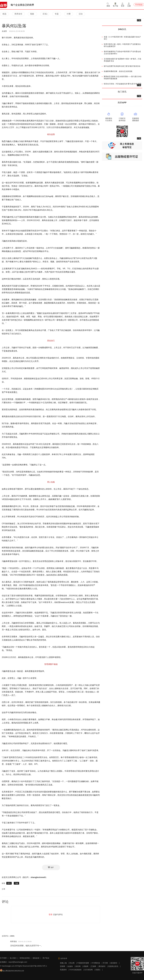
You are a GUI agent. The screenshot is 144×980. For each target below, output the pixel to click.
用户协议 (46, 958)
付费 (69, 14)
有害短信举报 (25, 958)
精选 (4, 14)
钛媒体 (70, 966)
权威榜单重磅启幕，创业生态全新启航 (118, 71)
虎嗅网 (86, 966)
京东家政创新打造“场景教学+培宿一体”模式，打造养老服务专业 (123, 60)
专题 (57, 14)
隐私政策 (36, 958)
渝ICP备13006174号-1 (39, 966)
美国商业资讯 (113, 966)
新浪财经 (114, 963)
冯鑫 (16, 883)
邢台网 (72, 963)
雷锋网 (63, 966)
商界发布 (18, 14)
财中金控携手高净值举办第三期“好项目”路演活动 (122, 66)
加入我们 (13, 958)
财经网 (78, 966)
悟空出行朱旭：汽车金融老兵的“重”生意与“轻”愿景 (123, 84)
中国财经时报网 (83, 963)
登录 (51, 915)
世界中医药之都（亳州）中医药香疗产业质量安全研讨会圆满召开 (122, 45)
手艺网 (105, 963)
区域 (45, 14)
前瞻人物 (63, 963)
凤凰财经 (63, 970)
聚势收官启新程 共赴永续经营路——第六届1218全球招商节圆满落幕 (123, 78)
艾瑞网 (93, 966)
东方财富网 (88, 970)
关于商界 (3, 958)
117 (51, 867)
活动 (81, 14)
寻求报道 (139, 5)
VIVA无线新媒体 (76, 970)
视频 (32, 14)
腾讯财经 (102, 966)
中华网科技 (96, 963)
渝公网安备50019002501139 (13, 971)
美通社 (98, 970)
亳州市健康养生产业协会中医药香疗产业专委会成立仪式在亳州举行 (122, 53)
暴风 (9, 883)
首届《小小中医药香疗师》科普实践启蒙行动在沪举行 (122, 38)
